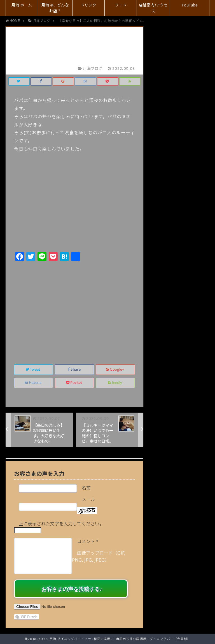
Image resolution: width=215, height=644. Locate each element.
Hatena (34, 383)
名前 (86, 488)
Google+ (115, 370)
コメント (88, 542)
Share (75, 370)
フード (121, 5)
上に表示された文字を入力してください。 (61, 524)
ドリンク (88, 5)
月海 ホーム (22, 5)
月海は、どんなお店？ (55, 8)
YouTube (190, 5)
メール (88, 500)
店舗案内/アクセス (153, 8)
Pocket (75, 383)
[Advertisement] (74, 307)
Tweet (33, 370)
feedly (115, 383)
